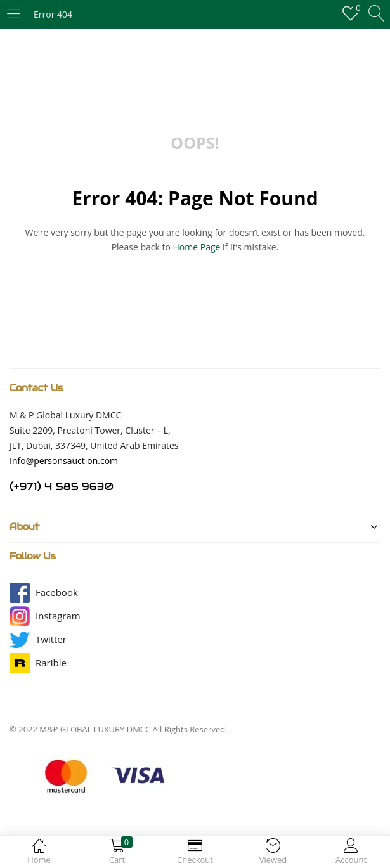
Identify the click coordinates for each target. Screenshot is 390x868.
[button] (57, 593)
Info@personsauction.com (64, 461)
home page (197, 247)
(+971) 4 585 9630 (62, 487)
